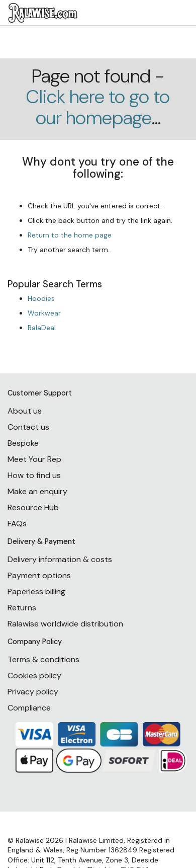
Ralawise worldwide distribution (65, 624)
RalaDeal (42, 328)
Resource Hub (33, 507)
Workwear (44, 313)
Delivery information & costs (60, 559)
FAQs (17, 524)
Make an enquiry (37, 491)
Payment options (39, 575)
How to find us (34, 475)
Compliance (29, 708)
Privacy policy (33, 692)
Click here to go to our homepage (98, 107)
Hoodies (41, 298)
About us (25, 411)
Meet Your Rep (34, 459)
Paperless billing (36, 591)
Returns (22, 608)
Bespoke (23, 443)
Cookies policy (34, 676)
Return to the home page (70, 235)
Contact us (28, 427)
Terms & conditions (43, 659)
